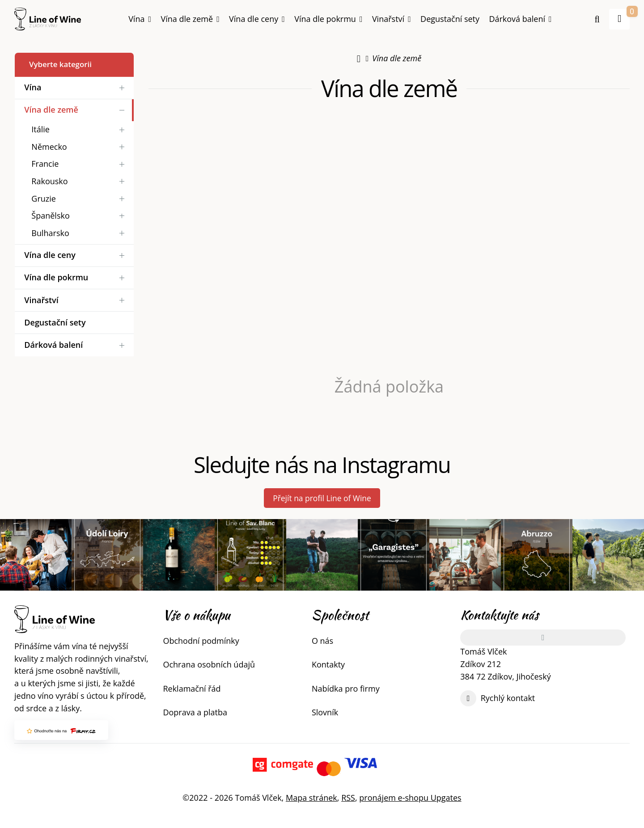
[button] (619, 19)
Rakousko (80, 181)
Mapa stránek (311, 798)
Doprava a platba (195, 712)
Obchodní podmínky (201, 641)
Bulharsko (80, 233)
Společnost (340, 615)
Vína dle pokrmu (328, 19)
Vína (140, 19)
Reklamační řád (192, 689)
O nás (322, 641)
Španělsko (80, 216)
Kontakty (328, 665)
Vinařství (392, 19)
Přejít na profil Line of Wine (322, 498)
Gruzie (80, 198)
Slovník (325, 712)
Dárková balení (520, 19)
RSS (348, 798)
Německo (80, 147)
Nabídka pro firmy (346, 689)
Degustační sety (450, 19)
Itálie (80, 129)
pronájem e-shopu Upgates (410, 798)
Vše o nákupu (196, 615)
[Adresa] (542, 638)
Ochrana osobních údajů (209, 665)
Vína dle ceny (257, 19)
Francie (80, 164)
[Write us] (468, 698)
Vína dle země (190, 22)
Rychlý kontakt (508, 698)
